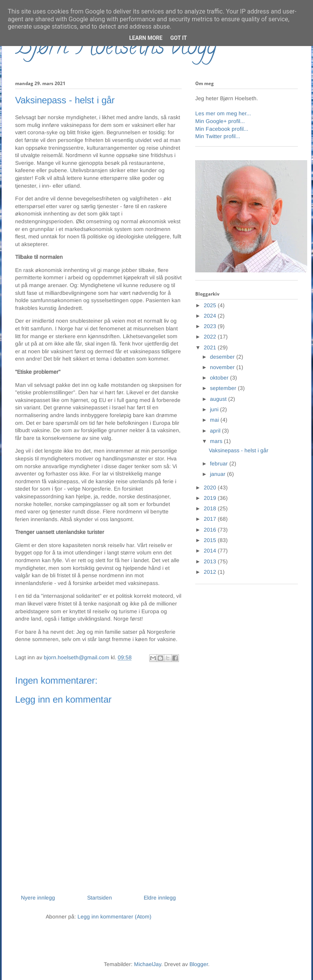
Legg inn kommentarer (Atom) (114, 917)
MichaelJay (148, 964)
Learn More (146, 38)
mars (217, 441)
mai (215, 420)
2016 (211, 530)
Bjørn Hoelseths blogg (116, 49)
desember (223, 357)
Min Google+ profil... (220, 121)
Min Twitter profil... (218, 136)
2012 (211, 572)
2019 (211, 498)
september (224, 388)
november (223, 367)
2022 (211, 337)
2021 (211, 347)
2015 (211, 540)
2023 (211, 326)
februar (220, 463)
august (219, 399)
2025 (211, 305)
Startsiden (100, 898)
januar (218, 474)
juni (215, 409)
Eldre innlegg (160, 898)
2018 (211, 508)
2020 (211, 487)
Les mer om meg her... (223, 113)
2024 (211, 316)
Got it (178, 38)
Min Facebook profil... (222, 129)
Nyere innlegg (38, 898)
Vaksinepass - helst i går (239, 450)
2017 (211, 519)
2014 (211, 551)
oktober (220, 378)
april (216, 431)
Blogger (199, 964)
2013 (211, 561)
